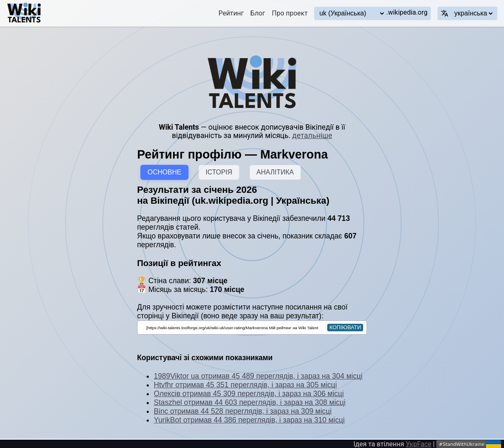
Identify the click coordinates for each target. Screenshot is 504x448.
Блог (258, 13)
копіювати (345, 327)
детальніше (312, 136)
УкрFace (419, 444)
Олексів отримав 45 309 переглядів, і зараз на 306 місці (249, 394)
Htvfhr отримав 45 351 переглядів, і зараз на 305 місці (245, 385)
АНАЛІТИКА (275, 172)
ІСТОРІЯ (219, 172)
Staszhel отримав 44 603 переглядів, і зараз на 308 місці (250, 402)
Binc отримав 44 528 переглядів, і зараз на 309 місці (243, 411)
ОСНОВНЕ (164, 172)
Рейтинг (231, 13)
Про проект (290, 13)
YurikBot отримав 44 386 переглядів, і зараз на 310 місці (249, 420)
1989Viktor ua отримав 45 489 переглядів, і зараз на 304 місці (258, 376)
